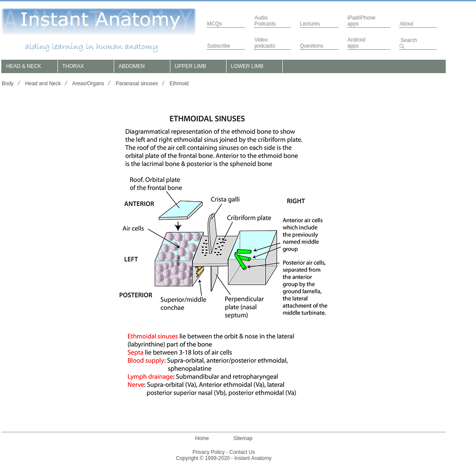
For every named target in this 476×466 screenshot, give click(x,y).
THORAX (73, 66)
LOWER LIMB (247, 66)
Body (8, 84)
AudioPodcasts (265, 21)
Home (202, 438)
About (406, 24)
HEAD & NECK (24, 66)
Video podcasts (265, 43)
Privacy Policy (209, 452)
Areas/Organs (88, 84)
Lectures (310, 24)
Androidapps (356, 43)
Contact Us (242, 452)
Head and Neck (43, 84)
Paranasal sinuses (137, 84)
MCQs (214, 24)
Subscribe (219, 46)
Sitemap (243, 438)
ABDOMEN (132, 66)
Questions (312, 46)
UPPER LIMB (190, 66)
